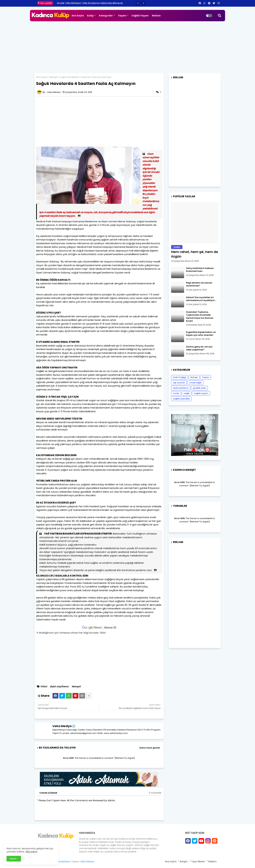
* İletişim (183, 862)
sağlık (187, 393)
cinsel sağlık (195, 383)
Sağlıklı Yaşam (140, 16)
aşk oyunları (179, 383)
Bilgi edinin (32, 852)
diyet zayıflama (59, 687)
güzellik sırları (199, 388)
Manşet (54, 77)
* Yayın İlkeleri (197, 862)
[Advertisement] (127, 46)
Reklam (156, 16)
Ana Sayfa (78, 16)
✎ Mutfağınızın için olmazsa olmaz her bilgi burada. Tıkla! (71, 633)
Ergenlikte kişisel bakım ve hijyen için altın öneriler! (201, 334)
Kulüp (90, 16)
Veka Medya (62, 726)
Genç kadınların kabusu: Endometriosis (200, 270)
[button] (138, 3)
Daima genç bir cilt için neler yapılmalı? (199, 348)
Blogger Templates (59, 862)
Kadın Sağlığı (179, 377)
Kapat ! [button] (14, 859)
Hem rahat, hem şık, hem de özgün (195, 254)
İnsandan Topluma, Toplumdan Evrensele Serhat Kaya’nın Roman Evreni (200, 317)
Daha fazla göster (150, 748)
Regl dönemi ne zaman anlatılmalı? (199, 284)
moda (176, 393)
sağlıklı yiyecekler (181, 399)
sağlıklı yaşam (201, 393)
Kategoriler (106, 16)
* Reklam (212, 862)
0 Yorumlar (155, 793)
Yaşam (122, 16)
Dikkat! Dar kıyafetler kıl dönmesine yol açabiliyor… (201, 299)
